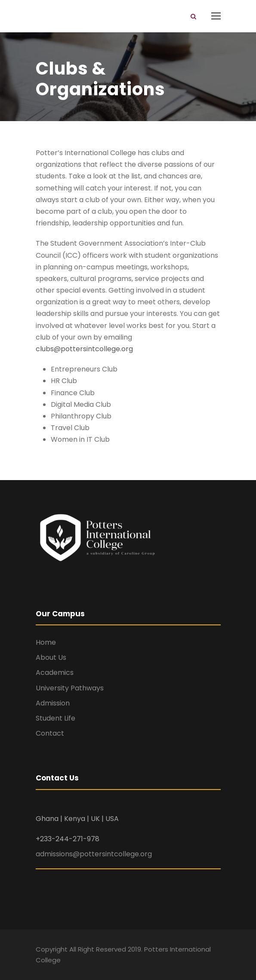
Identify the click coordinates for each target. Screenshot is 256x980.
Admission (53, 703)
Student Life (56, 718)
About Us (51, 657)
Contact (50, 733)
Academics (55, 673)
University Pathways (70, 688)
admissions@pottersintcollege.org (94, 854)
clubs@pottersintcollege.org (84, 349)
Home (46, 642)
